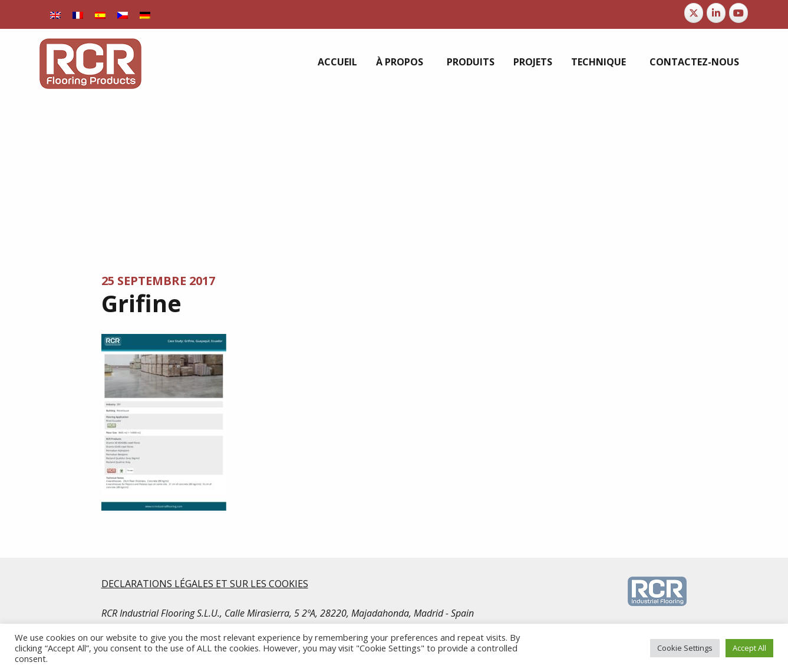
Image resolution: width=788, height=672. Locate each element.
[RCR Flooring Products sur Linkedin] (716, 13)
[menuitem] (337, 62)
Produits (471, 62)
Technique (599, 62)
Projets (533, 62)
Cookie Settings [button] (685, 648)
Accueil (337, 62)
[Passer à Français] (78, 14)
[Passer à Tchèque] (123, 14)
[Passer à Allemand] (145, 14)
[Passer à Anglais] (55, 14)
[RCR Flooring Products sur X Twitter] (694, 13)
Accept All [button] (749, 648)
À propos (400, 62)
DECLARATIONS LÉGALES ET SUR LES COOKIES (205, 584)
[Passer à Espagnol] (100, 14)
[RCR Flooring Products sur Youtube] (738, 13)
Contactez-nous (694, 62)
